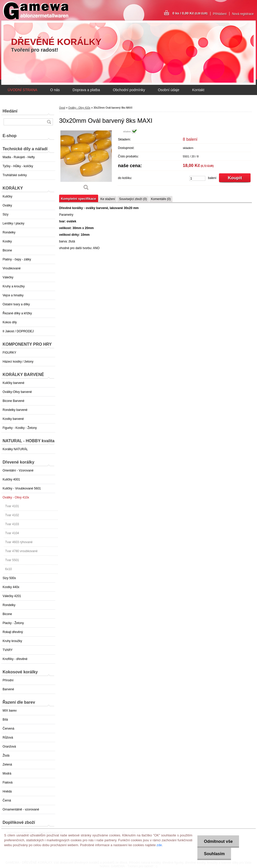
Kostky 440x (11, 587)
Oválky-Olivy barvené (17, 392)
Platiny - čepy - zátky (17, 259)
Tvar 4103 (12, 524)
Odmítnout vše (218, 841)
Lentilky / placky (13, 223)
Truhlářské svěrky (15, 175)
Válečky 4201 (12, 596)
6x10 (8, 569)
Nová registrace (243, 14)
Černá (7, 800)
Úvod (62, 108)
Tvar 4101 (12, 506)
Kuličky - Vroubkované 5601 (22, 488)
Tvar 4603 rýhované (19, 542)
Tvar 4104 (12, 533)
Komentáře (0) (161, 199)
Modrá (7, 773)
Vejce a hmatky (13, 295)
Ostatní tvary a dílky (16, 304)
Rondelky (9, 232)
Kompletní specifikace (79, 199)
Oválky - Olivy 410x (16, 497)
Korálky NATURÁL (15, 449)
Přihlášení (220, 14)
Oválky (7, 205)
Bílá (5, 720)
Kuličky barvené (13, 383)
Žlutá (6, 756)
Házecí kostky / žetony (18, 362)
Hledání (10, 111)
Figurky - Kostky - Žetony (20, 428)
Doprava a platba (86, 90)
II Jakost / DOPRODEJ (18, 331)
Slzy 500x (9, 578)
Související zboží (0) (133, 199)
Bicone (7, 250)
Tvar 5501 (12, 560)
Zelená (7, 765)
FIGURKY (9, 353)
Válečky (8, 277)
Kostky (7, 241)
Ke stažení (108, 199)
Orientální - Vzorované (18, 470)
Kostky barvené (13, 419)
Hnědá (7, 791)
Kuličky (7, 196)
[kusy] (197, 178)
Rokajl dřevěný (13, 632)
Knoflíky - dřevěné (15, 659)
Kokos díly (10, 322)
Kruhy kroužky (12, 641)
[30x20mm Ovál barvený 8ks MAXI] (86, 162)
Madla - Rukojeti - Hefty (19, 157)
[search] (49, 122)
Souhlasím (214, 854)
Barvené (8, 689)
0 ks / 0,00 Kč (190, 13)
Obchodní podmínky (129, 90)
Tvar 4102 (12, 515)
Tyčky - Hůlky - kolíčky (18, 166)
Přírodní (8, 680)
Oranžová (9, 747)
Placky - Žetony (13, 623)
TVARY (8, 650)
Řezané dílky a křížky (17, 313)
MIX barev (10, 711)
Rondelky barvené (15, 410)
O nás (55, 90)
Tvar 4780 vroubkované (21, 551)
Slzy (6, 214)
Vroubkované (12, 268)
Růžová (8, 738)
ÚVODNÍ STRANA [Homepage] (22, 90)
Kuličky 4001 (11, 479)
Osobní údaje (168, 90)
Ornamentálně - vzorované (21, 809)
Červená (8, 729)
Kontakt (198, 90)
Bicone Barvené (13, 401)
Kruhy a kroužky (14, 286)
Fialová (8, 782)
